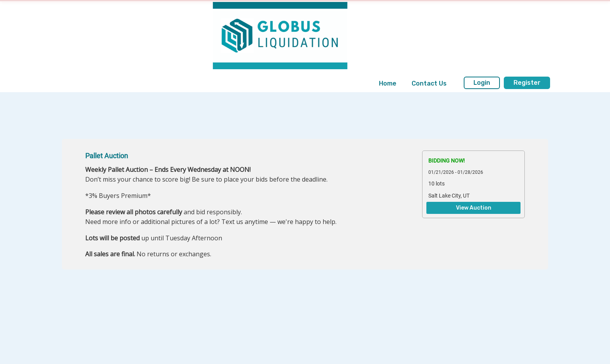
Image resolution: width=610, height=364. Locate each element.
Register (527, 83)
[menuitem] (388, 84)
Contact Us (429, 83)
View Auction (474, 208)
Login (482, 83)
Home (388, 83)
